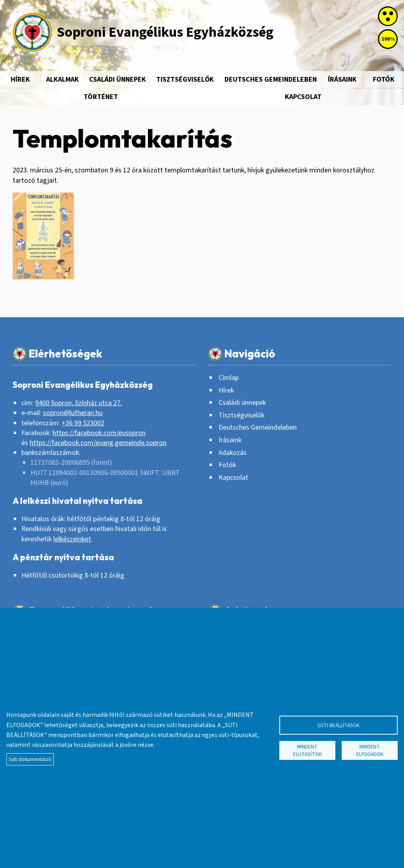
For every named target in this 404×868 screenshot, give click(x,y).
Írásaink (342, 80)
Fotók (227, 465)
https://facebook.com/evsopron (99, 433)
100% (388, 39)
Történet (101, 97)
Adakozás (233, 453)
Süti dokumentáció (30, 759)
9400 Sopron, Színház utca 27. (79, 403)
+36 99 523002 (83, 423)
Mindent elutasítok (308, 750)
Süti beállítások (339, 725)
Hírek (20, 80)
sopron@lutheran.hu (73, 413)
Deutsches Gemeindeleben (271, 80)
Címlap (229, 378)
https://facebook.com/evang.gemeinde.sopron (98, 443)
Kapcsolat (303, 97)
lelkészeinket (72, 539)
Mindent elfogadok (370, 750)
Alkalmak (63, 80)
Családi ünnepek (118, 80)
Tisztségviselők (185, 80)
